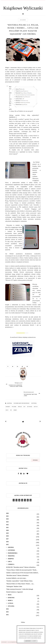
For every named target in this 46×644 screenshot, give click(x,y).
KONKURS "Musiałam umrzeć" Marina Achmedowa (21, 567)
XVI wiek (30, 407)
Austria (10, 403)
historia (34, 403)
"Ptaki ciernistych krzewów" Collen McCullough (20, 589)
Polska (14, 407)
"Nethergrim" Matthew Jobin (14, 586)
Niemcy (8, 407)
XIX (24, 407)
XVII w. (36, 407)
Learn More (28, 641)
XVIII (7, 410)
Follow (23, 622)
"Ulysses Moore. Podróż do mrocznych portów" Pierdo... (22, 570)
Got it (35, 641)
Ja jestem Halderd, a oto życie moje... (16, 578)
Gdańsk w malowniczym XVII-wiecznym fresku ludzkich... (22, 573)
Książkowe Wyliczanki (23, 8)
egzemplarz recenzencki (22, 403)
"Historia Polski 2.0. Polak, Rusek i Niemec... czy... (20, 584)
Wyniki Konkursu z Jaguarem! (15, 592)
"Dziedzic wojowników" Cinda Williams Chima (19, 581)
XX (11, 410)
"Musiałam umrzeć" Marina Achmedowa (17, 575)
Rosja (20, 407)
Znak (15, 410)
